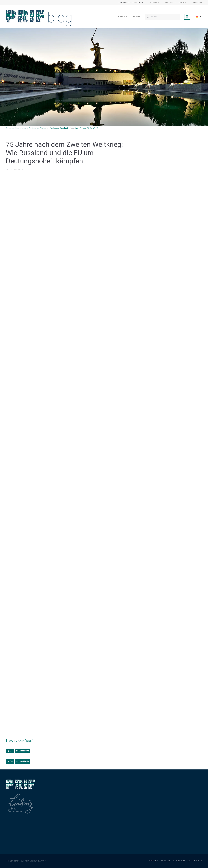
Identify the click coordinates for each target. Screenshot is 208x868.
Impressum (179, 861)
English (169, 3)
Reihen (137, 17)
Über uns (123, 17)
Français (198, 3)
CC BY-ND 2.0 (93, 128)
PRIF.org (153, 861)
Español (183, 3)
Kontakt (166, 861)
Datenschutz (195, 861)
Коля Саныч (81, 128)
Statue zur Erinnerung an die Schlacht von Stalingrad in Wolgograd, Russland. (37, 128)
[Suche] (162, 17)
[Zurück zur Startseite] (39, 17)
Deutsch (155, 3)
